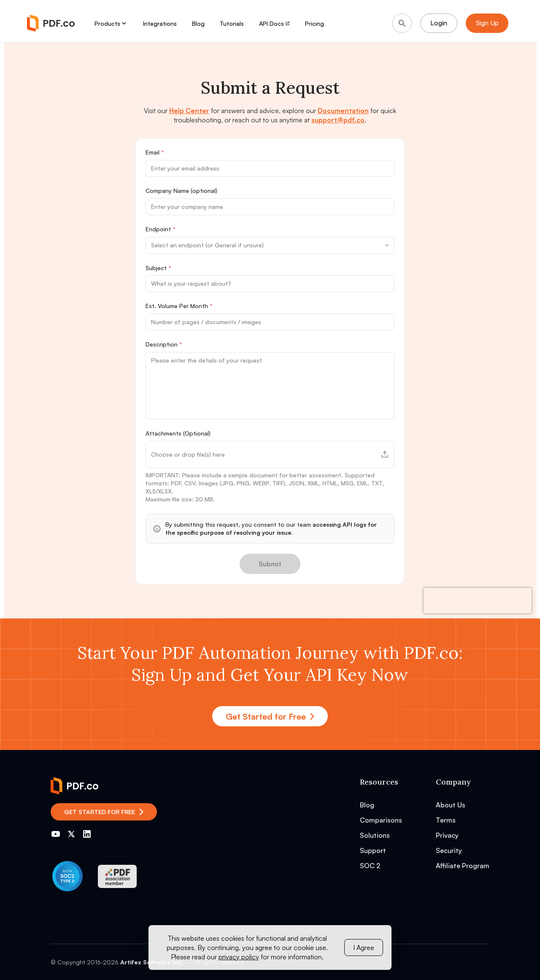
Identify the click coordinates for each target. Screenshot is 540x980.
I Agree (364, 948)
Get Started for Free (270, 716)
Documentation (343, 111)
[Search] (402, 23)
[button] (270, 455)
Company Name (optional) (181, 191)
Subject (158, 268)
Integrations (160, 23)
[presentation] (478, 601)
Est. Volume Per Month (179, 306)
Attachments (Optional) (178, 433)
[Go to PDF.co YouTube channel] (56, 834)
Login (439, 23)
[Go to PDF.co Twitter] (71, 834)
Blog (198, 23)
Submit (270, 564)
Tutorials (232, 23)
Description (164, 344)
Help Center (189, 111)
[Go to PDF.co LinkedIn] (87, 834)
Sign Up (489, 23)
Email (155, 152)
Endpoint (161, 229)
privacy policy (239, 957)
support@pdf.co (338, 120)
